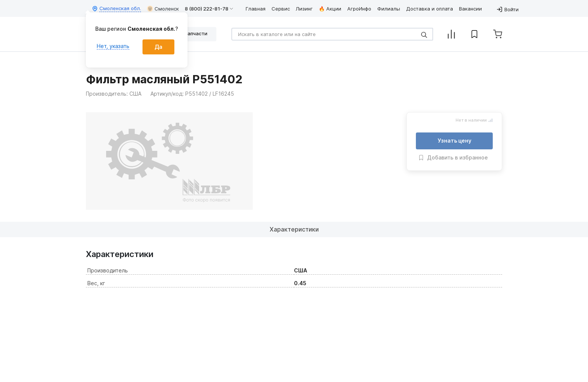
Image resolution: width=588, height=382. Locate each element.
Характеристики (294, 229)
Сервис (281, 9)
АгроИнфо (359, 9)
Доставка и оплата (430, 9)
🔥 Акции (330, 9)
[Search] (332, 34)
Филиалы (389, 9)
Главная (256, 9)
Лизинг (304, 9)
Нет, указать (113, 46)
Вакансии (470, 9)
